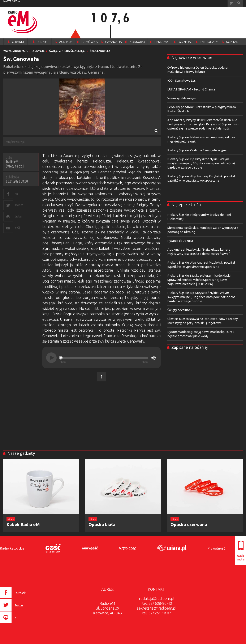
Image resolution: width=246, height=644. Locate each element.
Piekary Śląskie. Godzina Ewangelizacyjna (197, 150)
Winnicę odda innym (182, 98)
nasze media (12, 1)
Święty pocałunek (180, 310)
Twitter (19, 205)
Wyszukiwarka (239, 3)
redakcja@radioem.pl (157, 598)
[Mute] (154, 358)
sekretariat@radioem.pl (157, 608)
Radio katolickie (12, 548)
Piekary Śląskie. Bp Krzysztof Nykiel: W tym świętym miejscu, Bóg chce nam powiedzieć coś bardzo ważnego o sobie (201, 163)
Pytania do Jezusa (180, 241)
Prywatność (216, 548)
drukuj (18, 216)
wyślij (17, 228)
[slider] (104, 358)
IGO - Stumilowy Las (182, 80)
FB (16, 194)
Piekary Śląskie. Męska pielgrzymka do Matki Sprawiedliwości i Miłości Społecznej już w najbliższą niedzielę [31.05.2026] (199, 280)
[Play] (51, 358)
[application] (102, 358)
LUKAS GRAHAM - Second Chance (191, 89)
